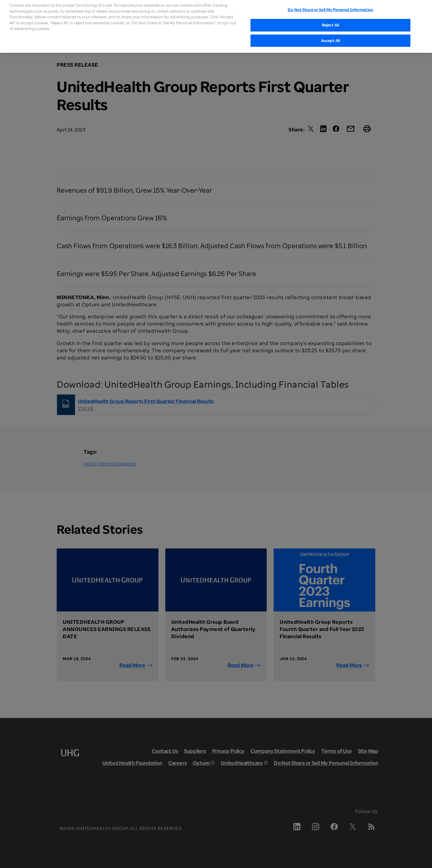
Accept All (330, 33)
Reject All (330, 18)
